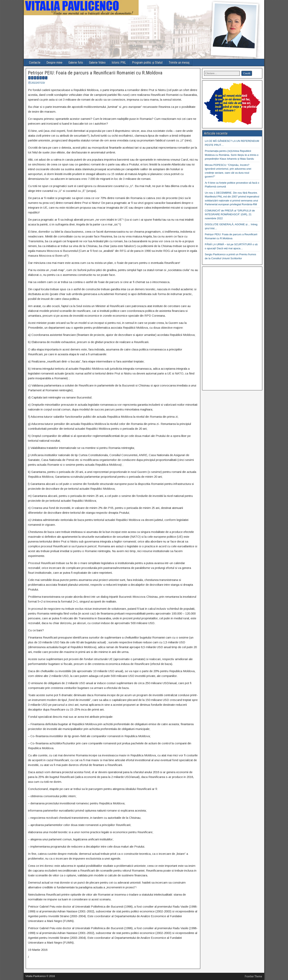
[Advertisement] (232, 328)
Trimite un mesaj (179, 63)
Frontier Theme (253, 976)
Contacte (35, 63)
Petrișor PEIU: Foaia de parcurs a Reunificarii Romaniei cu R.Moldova (95, 73)
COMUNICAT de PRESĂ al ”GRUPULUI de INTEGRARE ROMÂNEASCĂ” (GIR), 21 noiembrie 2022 (230, 214)
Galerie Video (97, 63)
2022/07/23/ (38, 83)
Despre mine (54, 63)
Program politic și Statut (147, 63)
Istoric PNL (119, 63)
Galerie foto (76, 63)
